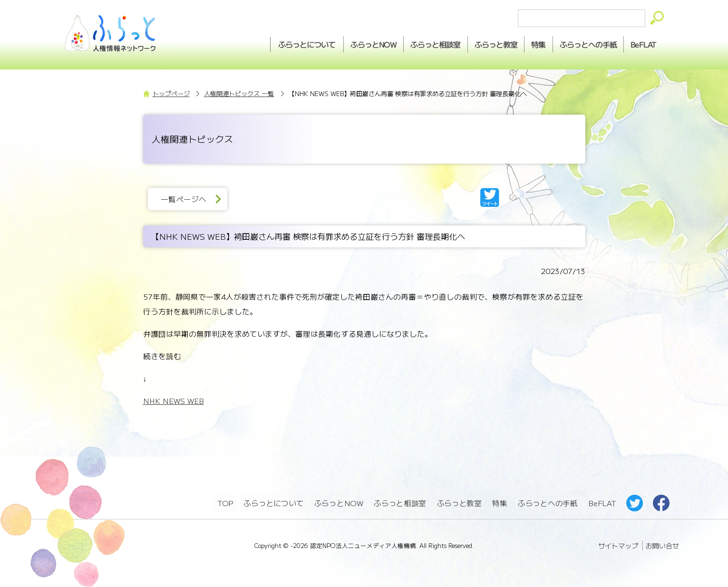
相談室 (425, 43)
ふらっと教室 (459, 502)
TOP (225, 502)
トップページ (171, 93)
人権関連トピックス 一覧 (239, 93)
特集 (533, 43)
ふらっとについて (293, 43)
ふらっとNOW (339, 502)
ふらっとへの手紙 (548, 502)
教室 (488, 43)
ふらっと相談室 (400, 502)
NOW (361, 43)
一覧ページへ (185, 199)
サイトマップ (618, 544)
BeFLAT (642, 43)
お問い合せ (662, 544)
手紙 (584, 43)
